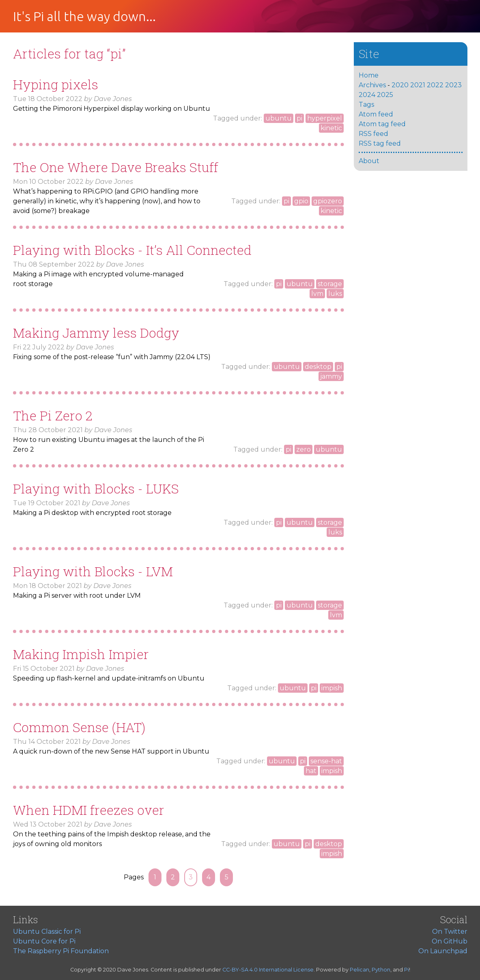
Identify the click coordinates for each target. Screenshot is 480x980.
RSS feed (373, 134)
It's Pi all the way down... (84, 16)
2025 (385, 95)
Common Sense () (79, 727)
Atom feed (376, 114)
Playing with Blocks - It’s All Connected (132, 250)
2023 (453, 85)
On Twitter (450, 932)
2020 (400, 85)
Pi (407, 970)
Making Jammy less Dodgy (96, 333)
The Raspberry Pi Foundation (61, 951)
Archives (372, 85)
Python (381, 970)
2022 (435, 85)
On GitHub (450, 941)
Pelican (359, 970)
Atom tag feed (382, 124)
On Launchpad (443, 951)
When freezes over (89, 810)
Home (369, 75)
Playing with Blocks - (96, 488)
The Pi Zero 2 (53, 415)
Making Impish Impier (81, 654)
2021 (418, 85)
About (369, 161)
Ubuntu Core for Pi (44, 941)
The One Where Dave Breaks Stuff (116, 167)
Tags (366, 104)
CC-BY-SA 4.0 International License (268, 970)
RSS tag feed (380, 143)
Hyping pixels (56, 84)
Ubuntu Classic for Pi (47, 932)
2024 (367, 95)
